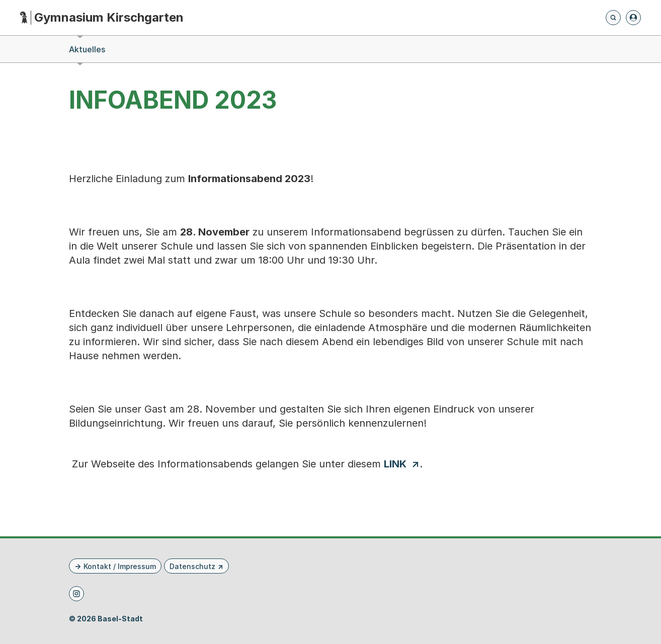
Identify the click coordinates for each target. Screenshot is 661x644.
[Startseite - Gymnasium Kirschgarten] (102, 18)
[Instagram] (76, 594)
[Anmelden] (633, 18)
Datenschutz (192, 566)
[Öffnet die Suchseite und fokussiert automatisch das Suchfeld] (613, 18)
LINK (395, 464)
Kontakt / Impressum (120, 566)
